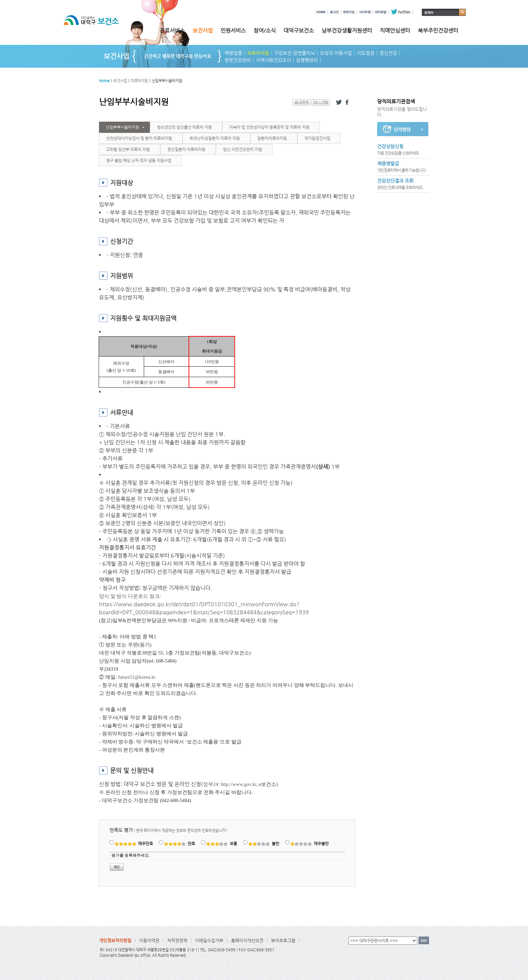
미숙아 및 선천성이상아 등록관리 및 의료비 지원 (269, 127)
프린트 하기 (302, 102)
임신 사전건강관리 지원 (242, 149)
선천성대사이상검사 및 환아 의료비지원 (139, 138)
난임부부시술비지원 (122, 127)
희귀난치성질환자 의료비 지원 (215, 138)
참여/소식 (265, 30)
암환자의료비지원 (272, 138)
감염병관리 (307, 60)
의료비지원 (258, 53)
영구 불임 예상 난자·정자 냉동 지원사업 (139, 160)
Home (104, 81)
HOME (321, 12)
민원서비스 (233, 30)
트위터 (339, 102)
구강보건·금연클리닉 (294, 53)
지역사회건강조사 (273, 60)
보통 (222, 844)
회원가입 (349, 12)
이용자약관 (149, 940)
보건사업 (203, 30)
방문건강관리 (238, 60)
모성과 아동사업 (336, 53)
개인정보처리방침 (115, 940)
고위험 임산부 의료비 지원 (128, 149)
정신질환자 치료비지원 (186, 149)
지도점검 (366, 53)
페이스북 (348, 102)
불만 (264, 844)
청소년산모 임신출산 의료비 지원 (184, 127)
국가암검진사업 (317, 138)
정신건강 (388, 53)
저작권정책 (177, 940)
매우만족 (134, 844)
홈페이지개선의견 (247, 940)
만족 (180, 844)
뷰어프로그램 (283, 940)
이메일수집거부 (209, 940)
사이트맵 (365, 12)
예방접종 (233, 53)
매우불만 (310, 844)
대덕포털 (381, 12)
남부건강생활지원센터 (347, 30)
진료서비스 (172, 30)
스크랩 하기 (321, 102)
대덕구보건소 (299, 30)
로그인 (334, 12)
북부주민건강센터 (438, 30)
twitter (401, 12)
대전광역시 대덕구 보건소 (96, 26)
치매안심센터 (395, 30)
